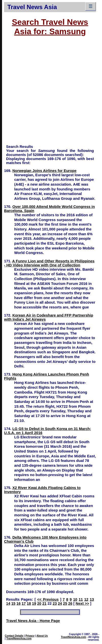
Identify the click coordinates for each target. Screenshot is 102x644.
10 (75, 599)
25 (65, 603)
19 (34, 603)
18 (29, 603)
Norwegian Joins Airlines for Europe (45, 171)
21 (44, 603)
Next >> (82, 603)
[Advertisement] (48, 93)
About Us (42, 636)
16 (19, 603)
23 (55, 603)
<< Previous (48, 599)
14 (8, 603)
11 (81, 599)
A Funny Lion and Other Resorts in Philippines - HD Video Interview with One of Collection (49, 263)
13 (92, 599)
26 (70, 603)
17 (24, 603)
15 (13, 603)
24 (60, 603)
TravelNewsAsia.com (19, 639)
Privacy (30, 636)
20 (39, 603)
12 (86, 599)
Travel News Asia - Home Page (33, 621)
